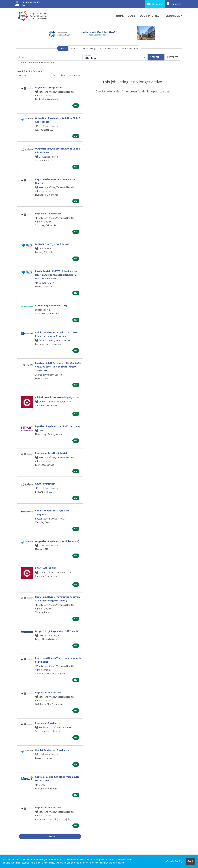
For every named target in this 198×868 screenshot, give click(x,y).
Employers (174, 4)
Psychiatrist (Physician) (48, 87)
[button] (172, 57)
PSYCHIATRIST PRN (46, 568)
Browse (74, 48)
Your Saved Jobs (130, 48)
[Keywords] (50, 57)
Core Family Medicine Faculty (51, 305)
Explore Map (89, 48)
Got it (190, 861)
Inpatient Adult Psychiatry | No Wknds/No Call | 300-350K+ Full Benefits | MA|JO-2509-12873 (58, 367)
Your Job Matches (109, 48)
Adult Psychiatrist (45, 484)
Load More (50, 836)
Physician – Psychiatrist (48, 723)
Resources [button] (172, 16)
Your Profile (150, 16)
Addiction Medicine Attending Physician (57, 397)
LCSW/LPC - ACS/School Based (52, 244)
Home (120, 16)
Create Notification (71, 75)
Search (63, 48)
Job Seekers (155, 4)
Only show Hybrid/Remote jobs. (38, 62)
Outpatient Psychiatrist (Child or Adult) (57, 541)
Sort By (22, 75)
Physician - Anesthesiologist (51, 453)
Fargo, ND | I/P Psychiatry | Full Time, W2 (57, 631)
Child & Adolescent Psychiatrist (53, 750)
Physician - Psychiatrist (48, 214)
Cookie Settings (175, 861)
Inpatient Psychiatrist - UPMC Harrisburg (58, 426)
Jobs (132, 16)
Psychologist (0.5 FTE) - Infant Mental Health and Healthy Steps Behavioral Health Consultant (56, 275)
